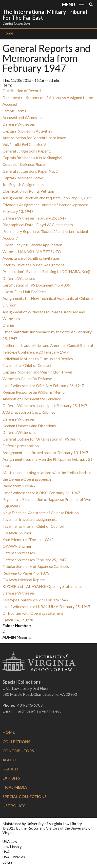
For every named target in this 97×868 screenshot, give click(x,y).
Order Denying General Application (32, 245)
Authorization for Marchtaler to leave (34, 138)
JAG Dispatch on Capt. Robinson (30, 412)
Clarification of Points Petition (28, 191)
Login (7, 862)
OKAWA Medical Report (24, 580)
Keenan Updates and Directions (29, 426)
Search (10, 769)
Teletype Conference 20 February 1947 (36, 352)
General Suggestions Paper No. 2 (30, 171)
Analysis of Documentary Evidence (32, 399)
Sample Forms (14, 111)
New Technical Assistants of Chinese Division (41, 513)
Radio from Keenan (19, 486)
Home (8, 33)
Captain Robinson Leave (23, 178)
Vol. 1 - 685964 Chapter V (24, 144)
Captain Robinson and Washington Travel (37, 372)
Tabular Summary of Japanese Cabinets (36, 566)
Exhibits (11, 778)
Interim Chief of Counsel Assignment (33, 265)
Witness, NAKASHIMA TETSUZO (32, 251)
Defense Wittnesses (19, 432)
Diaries (9, 325)
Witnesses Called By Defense (27, 379)
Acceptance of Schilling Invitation (31, 258)
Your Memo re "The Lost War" (28, 539)
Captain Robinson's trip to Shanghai (32, 158)
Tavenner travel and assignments (30, 519)
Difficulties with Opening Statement (33, 613)
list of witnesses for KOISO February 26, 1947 (41, 493)
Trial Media (15, 787)
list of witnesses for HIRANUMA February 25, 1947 (46, 606)
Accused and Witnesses (22, 117)
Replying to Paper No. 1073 (26, 573)
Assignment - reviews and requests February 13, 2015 (47, 198)
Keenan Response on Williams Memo (34, 392)
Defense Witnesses (19, 124)
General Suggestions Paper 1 (27, 151)
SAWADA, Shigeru (18, 620)
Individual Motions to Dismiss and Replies (38, 359)
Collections (16, 741)
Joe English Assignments (23, 184)
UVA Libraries (14, 857)
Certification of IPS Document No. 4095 (36, 285)
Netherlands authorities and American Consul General (48, 345)
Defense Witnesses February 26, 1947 (34, 218)
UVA (6, 852)
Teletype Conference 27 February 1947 (36, 600)
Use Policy (14, 806)
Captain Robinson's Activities (27, 131)
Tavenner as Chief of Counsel (27, 365)
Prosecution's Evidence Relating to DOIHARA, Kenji (46, 271)
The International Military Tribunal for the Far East (45, 15)
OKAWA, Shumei (17, 533)
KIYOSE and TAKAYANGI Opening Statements (42, 586)
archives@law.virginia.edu (40, 711)
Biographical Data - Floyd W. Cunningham (38, 225)
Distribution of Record (22, 91)
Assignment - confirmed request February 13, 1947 (45, 452)
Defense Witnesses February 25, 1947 (34, 560)
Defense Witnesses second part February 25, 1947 (45, 405)
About (10, 760)
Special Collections (25, 796)
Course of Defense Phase (24, 164)
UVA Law (10, 841)
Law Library (12, 847)
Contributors (18, 751)
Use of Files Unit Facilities (24, 292)
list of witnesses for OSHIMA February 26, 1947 (43, 385)
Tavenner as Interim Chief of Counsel (33, 526)
